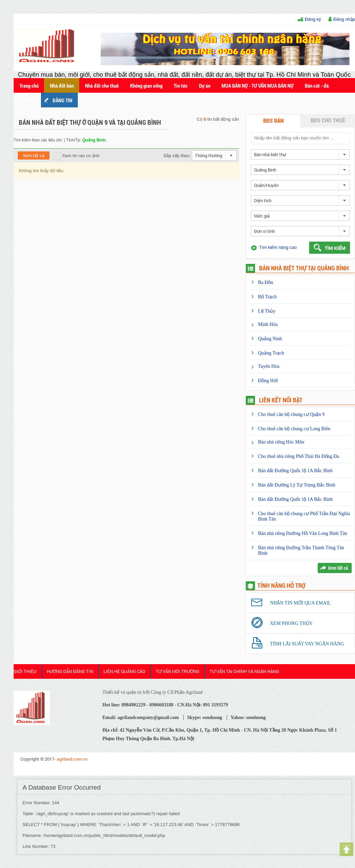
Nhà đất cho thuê (102, 86)
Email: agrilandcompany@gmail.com (141, 717)
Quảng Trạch (271, 353)
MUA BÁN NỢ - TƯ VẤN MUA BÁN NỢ (258, 86)
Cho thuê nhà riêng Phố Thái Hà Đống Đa (299, 456)
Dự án (205, 86)
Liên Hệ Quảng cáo (124, 671)
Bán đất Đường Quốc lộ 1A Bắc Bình (295, 471)
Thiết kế (27, 100)
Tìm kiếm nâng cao (278, 247)
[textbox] (300, 138)
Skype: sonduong (204, 717)
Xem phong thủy (291, 623)
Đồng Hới (268, 381)
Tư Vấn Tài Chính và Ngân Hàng (244, 671)
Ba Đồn (266, 282)
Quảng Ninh (270, 339)
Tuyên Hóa (269, 366)
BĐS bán (273, 121)
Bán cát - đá (317, 86)
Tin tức (181, 86)
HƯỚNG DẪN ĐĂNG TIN (70, 671)
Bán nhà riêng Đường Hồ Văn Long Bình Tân (303, 533)
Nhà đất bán (62, 86)
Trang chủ (29, 86)
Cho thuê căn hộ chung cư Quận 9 (291, 414)
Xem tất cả (34, 155)
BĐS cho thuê (328, 120)
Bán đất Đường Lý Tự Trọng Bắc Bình (297, 485)
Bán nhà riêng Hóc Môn (281, 442)
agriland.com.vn (72, 759)
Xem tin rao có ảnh (77, 156)
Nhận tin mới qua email (300, 603)
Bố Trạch (267, 297)
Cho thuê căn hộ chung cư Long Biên (294, 429)
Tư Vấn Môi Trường (177, 671)
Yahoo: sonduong (248, 717)
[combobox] (214, 155)
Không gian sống (146, 86)
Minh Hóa (268, 324)
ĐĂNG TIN (62, 100)
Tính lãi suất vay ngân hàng (307, 644)
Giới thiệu (25, 671)
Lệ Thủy (267, 311)
